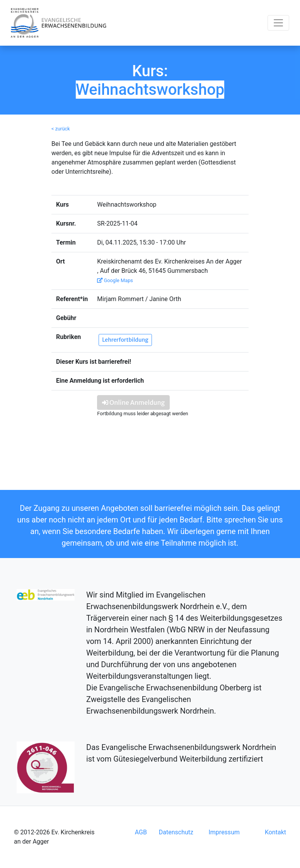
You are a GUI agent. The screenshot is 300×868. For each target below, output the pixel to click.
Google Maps (115, 280)
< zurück (61, 129)
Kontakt (275, 832)
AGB (141, 832)
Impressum (224, 832)
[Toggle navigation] (278, 23)
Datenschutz (176, 832)
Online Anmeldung (133, 402)
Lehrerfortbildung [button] (125, 340)
